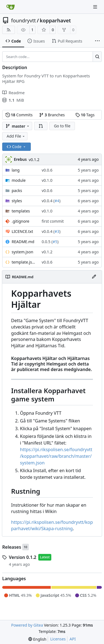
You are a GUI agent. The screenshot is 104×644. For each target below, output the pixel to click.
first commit (53, 221)
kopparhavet (55, 20)
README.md (23, 242)
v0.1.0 (47, 180)
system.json (22, 252)
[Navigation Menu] (96, 7)
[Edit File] (94, 277)
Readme (13, 93)
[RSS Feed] (9, 30)
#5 (55, 242)
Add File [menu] (16, 136)
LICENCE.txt (22, 231)
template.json (24, 262)
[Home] (11, 7)
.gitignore (21, 221)
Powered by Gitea (27, 625)
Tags (85, 115)
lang (16, 170)
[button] (41, 126)
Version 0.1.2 (23, 557)
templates (21, 211)
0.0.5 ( (47, 242)
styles (17, 201)
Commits (19, 115)
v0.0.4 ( (48, 201)
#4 (57, 201)
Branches (52, 115)
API (73, 639)
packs (17, 190)
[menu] (37, 639)
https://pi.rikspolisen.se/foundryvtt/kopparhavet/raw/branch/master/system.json (56, 456)
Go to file (62, 126)
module (19, 180)
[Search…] (97, 57)
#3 (57, 231)
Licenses (58, 639)
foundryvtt (23, 20)
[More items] (97, 41)
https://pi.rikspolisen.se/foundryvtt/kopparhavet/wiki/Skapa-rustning (52, 525)
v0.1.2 (34, 160)
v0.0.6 (47, 170)
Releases (12, 547)
